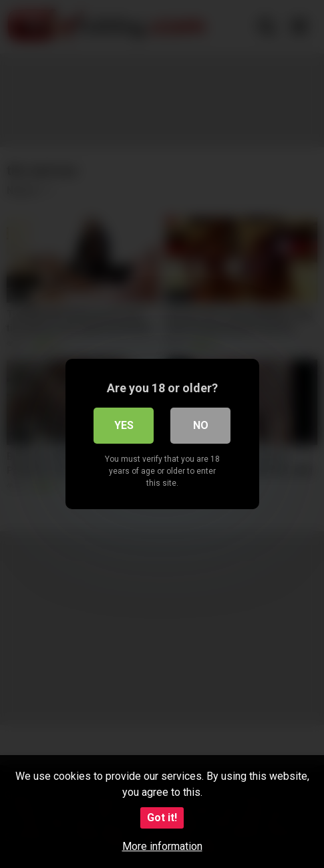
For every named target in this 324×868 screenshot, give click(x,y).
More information (162, 846)
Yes (124, 425)
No (201, 425)
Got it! (162, 818)
